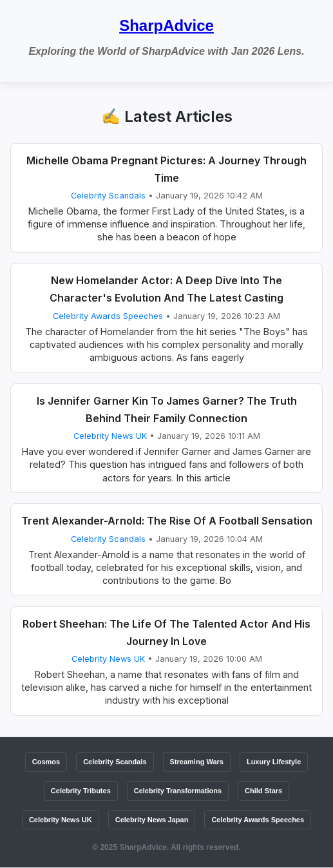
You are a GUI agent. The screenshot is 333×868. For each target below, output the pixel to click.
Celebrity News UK (110, 436)
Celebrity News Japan (152, 820)
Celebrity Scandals (108, 196)
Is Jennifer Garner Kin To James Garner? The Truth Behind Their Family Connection (167, 410)
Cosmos (46, 762)
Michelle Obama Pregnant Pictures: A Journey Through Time (166, 169)
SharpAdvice (166, 25)
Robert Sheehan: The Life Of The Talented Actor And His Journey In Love (166, 632)
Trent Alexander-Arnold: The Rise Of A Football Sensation (167, 521)
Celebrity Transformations (178, 791)
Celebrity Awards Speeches (108, 316)
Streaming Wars (197, 762)
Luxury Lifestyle (274, 762)
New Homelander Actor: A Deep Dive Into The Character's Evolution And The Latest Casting (166, 289)
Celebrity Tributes (81, 791)
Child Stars (263, 791)
